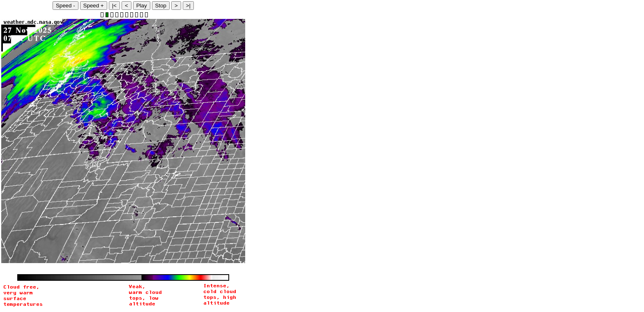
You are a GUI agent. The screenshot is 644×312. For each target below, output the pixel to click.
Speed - (66, 6)
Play (142, 6)
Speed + (94, 6)
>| (188, 6)
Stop (161, 6)
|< (114, 6)
